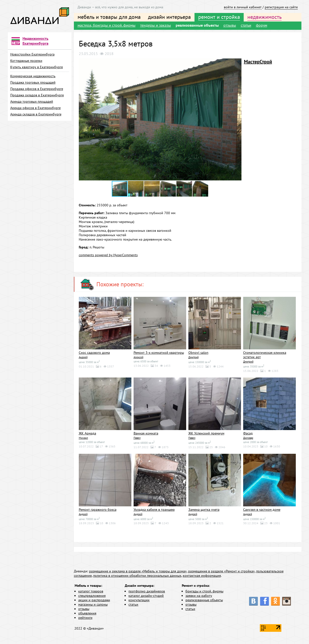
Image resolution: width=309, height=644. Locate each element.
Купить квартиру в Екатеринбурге (37, 67)
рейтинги (85, 618)
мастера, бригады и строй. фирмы (107, 25)
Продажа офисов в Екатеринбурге (37, 89)
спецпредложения (92, 596)
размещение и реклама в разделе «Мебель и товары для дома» (138, 571)
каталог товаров (91, 591)
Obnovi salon (198, 353)
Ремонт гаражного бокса (98, 510)
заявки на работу (199, 596)
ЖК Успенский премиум (206, 433)
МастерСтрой (258, 62)
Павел (137, 438)
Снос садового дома (94, 353)
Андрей (83, 357)
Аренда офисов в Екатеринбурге (35, 108)
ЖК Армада (87, 433)
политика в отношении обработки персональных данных (137, 576)
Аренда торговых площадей (32, 101)
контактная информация (202, 576)
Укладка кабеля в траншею (154, 510)
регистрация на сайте (281, 7)
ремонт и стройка (219, 17)
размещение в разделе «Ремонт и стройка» (221, 571)
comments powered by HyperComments (108, 255)
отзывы (230, 25)
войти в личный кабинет (243, 7)
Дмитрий (194, 357)
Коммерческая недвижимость (33, 76)
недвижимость (264, 17)
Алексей (138, 357)
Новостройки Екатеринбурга (32, 54)
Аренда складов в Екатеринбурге (36, 114)
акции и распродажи (94, 600)
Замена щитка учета (204, 510)
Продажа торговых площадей (33, 82)
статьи (246, 25)
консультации (139, 600)
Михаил (83, 438)
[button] (237, 63)
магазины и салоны (93, 604)
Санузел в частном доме (262, 510)
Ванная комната (146, 433)
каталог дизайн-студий (146, 596)
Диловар (248, 438)
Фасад (248, 433)
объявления (87, 613)
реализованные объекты (197, 25)
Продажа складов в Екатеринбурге (37, 95)
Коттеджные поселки (26, 61)
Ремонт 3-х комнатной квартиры (159, 353)
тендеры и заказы (156, 25)
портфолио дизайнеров (147, 591)
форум (262, 25)
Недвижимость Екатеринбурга (35, 41)
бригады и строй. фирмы (204, 591)
